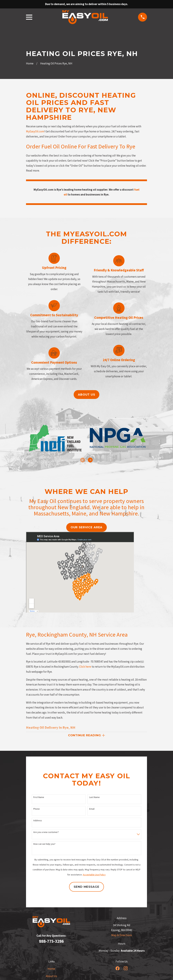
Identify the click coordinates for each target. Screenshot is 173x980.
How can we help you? (44, 844)
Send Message (86, 887)
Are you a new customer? (46, 833)
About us (86, 395)
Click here (85, 667)
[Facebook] (118, 969)
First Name (39, 798)
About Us (51, 976)
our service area (87, 527)
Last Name (94, 798)
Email (92, 809)
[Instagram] (126, 969)
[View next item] (90, 460)
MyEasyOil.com (35, 131)
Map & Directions (122, 936)
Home (51, 969)
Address (38, 821)
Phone (36, 809)
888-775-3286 (51, 942)
